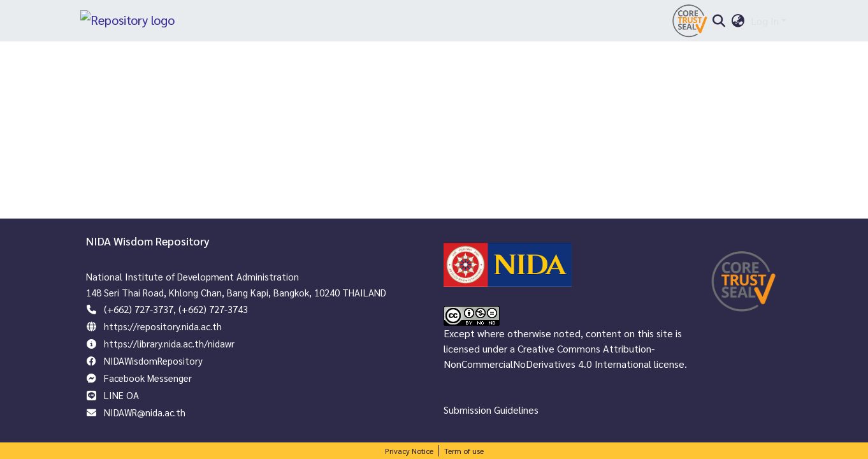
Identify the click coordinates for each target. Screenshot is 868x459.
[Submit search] (719, 24)
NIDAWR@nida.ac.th (145, 412)
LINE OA (121, 395)
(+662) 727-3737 (139, 309)
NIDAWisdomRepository (153, 361)
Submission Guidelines (491, 410)
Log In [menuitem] (765, 24)
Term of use (464, 451)
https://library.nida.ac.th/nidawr (169, 343)
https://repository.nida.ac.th (163, 326)
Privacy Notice (409, 451)
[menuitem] (738, 24)
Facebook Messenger (148, 378)
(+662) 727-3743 (213, 309)
